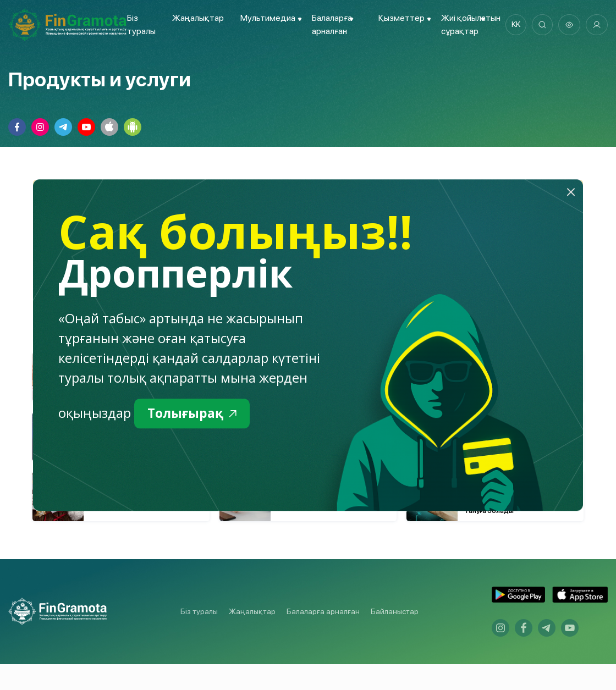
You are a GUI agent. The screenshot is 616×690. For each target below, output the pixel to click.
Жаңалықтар (197, 18)
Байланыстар (395, 637)
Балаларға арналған (323, 637)
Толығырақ (194, 414)
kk (514, 25)
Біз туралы (199, 637)
